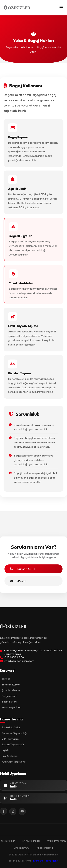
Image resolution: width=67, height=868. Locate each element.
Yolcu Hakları (8, 841)
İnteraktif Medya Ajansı (45, 861)
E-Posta (18, 581)
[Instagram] (13, 811)
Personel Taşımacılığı (14, 733)
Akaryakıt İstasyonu (14, 762)
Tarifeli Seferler (11, 727)
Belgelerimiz (9, 696)
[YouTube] (22, 811)
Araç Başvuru (22, 848)
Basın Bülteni (9, 702)
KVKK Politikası (31, 841)
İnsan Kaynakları (12, 707)
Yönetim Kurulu (11, 684)
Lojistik (6, 750)
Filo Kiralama (10, 756)
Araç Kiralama (45, 848)
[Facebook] (4, 811)
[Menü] (61, 8)
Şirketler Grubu (11, 690)
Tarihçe (6, 679)
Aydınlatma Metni (57, 841)
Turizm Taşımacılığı (13, 744)
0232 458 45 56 (23, 569)
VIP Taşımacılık (10, 739)
